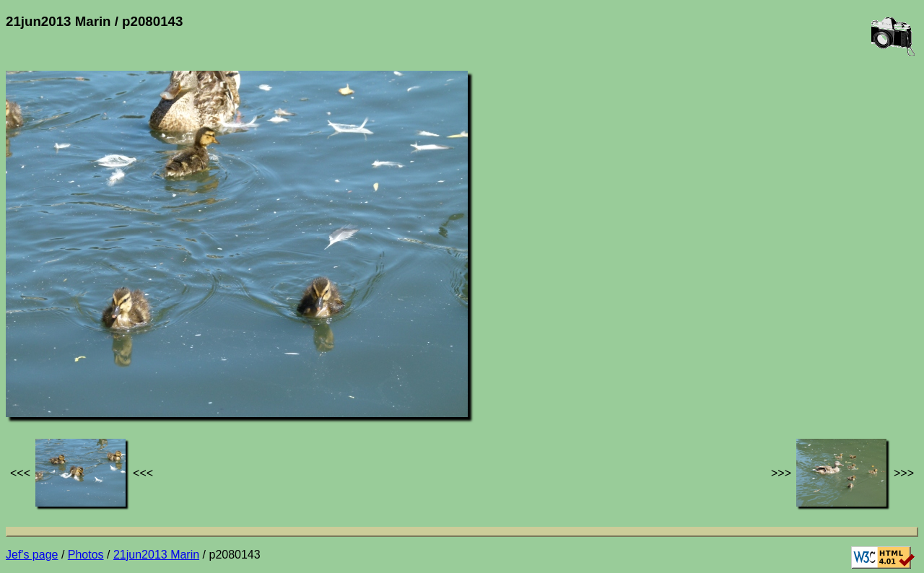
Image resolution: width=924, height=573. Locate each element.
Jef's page (32, 555)
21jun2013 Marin (156, 555)
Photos (86, 555)
